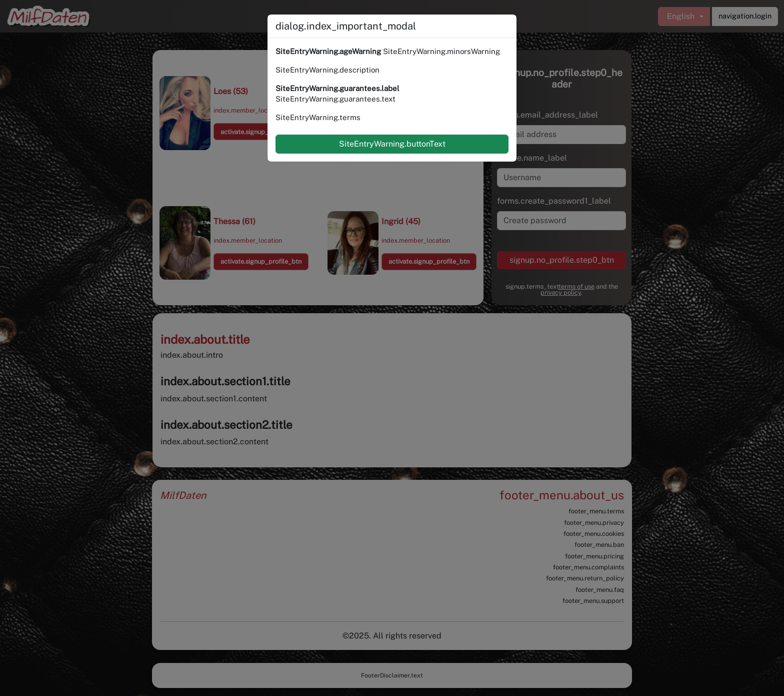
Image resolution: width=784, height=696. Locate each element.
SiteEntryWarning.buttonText (392, 144)
